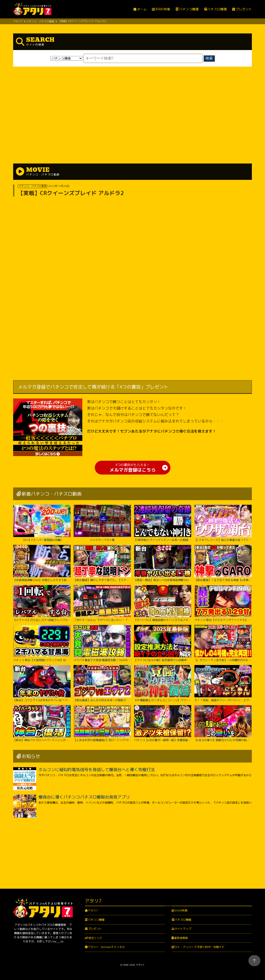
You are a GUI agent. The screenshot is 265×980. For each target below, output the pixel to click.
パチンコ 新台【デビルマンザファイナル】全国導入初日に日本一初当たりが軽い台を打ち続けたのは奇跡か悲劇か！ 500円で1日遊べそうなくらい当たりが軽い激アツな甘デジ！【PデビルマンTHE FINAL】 (223, 603)
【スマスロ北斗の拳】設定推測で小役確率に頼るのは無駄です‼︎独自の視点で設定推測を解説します (163, 643)
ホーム (142, 9)
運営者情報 (181, 938)
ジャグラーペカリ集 (102, 523)
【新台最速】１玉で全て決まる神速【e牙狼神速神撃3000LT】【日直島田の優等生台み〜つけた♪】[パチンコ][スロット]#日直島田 (223, 563)
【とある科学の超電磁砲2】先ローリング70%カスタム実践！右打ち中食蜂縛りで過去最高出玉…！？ (102, 724)
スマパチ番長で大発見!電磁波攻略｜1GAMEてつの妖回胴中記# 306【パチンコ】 (102, 643)
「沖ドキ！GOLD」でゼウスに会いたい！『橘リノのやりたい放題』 (102, 603)
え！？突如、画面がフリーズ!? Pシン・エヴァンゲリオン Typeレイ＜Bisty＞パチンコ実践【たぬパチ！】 (223, 683)
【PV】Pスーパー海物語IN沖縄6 (42, 523)
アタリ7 (93, 910)
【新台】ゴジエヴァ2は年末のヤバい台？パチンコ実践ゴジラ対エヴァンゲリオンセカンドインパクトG (42, 683)
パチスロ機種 (217, 9)
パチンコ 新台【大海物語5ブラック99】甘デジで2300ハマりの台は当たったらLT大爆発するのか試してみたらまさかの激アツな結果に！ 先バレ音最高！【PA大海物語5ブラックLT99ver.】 (42, 643)
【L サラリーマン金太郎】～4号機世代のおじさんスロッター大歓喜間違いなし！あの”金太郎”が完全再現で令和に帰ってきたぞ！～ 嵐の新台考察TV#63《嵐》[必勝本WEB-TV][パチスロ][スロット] (223, 643)
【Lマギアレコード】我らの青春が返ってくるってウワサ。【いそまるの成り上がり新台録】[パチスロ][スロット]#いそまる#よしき (223, 523)
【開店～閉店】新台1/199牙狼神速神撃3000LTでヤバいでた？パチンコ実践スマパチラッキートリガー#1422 (163, 563)
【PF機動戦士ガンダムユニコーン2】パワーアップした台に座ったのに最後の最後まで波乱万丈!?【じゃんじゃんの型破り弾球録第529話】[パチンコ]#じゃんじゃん (163, 683)
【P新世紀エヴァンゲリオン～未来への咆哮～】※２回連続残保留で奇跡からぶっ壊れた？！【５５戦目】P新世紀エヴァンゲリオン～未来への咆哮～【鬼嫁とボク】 (163, 523)
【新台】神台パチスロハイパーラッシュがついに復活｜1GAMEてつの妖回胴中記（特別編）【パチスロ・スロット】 (42, 724)
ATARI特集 (163, 9)
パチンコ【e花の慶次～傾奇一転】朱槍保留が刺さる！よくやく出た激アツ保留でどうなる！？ (163, 724)
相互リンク (95, 938)
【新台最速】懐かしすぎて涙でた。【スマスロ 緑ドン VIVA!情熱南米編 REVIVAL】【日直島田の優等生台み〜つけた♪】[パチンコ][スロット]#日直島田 (102, 563)
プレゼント (244, 9)
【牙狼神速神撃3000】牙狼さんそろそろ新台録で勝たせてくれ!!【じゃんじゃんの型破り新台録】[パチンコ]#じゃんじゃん (42, 563)
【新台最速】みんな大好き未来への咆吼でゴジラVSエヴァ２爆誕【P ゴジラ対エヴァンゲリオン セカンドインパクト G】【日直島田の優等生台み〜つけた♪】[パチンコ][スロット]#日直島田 (102, 683)
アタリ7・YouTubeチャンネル (106, 947)
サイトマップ (183, 929)
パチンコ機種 (189, 9)
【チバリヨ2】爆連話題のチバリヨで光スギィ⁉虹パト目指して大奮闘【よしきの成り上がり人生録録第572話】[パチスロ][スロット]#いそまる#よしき (163, 603)
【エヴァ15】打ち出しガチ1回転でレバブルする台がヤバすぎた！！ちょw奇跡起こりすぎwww (42, 603)
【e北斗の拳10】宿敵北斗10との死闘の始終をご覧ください (223, 724)
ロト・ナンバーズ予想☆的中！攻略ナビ (199, 947)
